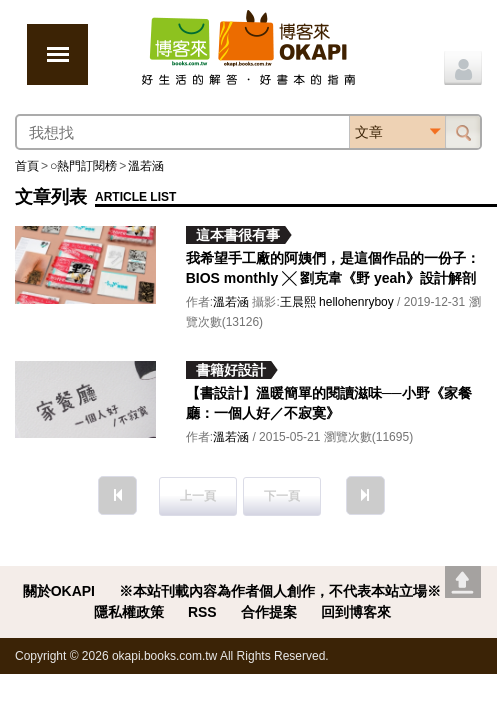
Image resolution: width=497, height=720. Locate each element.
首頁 (27, 166)
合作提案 (269, 612)
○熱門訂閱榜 (83, 166)
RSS (202, 612)
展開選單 (57, 54)
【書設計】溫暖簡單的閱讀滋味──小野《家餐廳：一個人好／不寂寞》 (329, 403)
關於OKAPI (59, 591)
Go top (463, 582)
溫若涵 (146, 166)
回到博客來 (356, 612)
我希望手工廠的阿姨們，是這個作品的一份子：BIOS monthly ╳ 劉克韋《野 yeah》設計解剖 (333, 268)
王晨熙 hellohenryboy (337, 302)
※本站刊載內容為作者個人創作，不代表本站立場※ (280, 591)
